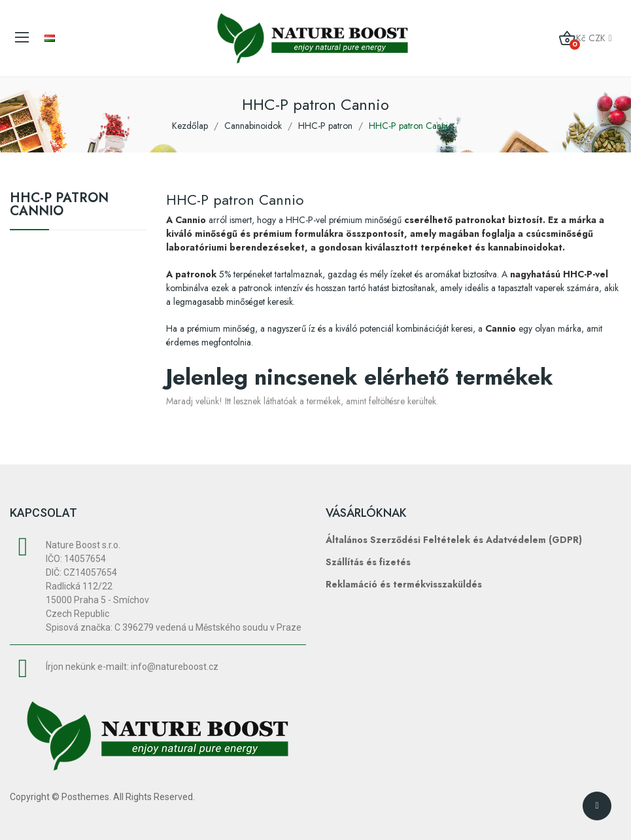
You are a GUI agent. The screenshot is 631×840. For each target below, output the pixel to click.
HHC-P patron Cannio (59, 206)
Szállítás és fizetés (368, 562)
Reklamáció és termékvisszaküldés (404, 584)
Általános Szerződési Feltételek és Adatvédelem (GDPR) (454, 540)
